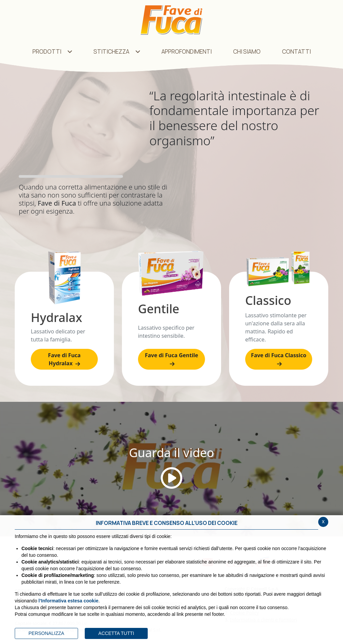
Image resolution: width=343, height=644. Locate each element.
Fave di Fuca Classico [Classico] (279, 359)
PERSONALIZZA (46, 633)
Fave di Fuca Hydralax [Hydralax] (64, 359)
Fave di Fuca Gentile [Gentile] (171, 359)
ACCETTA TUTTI (116, 633)
